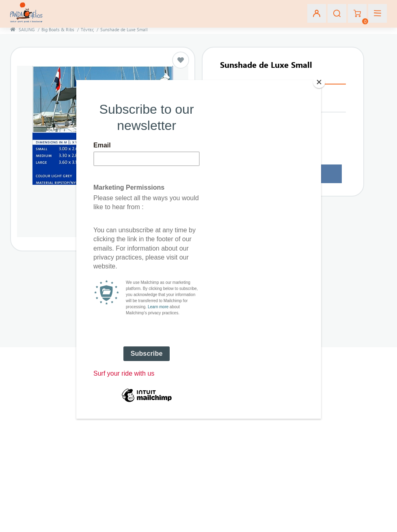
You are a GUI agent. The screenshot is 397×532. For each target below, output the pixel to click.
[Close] (319, 82)
